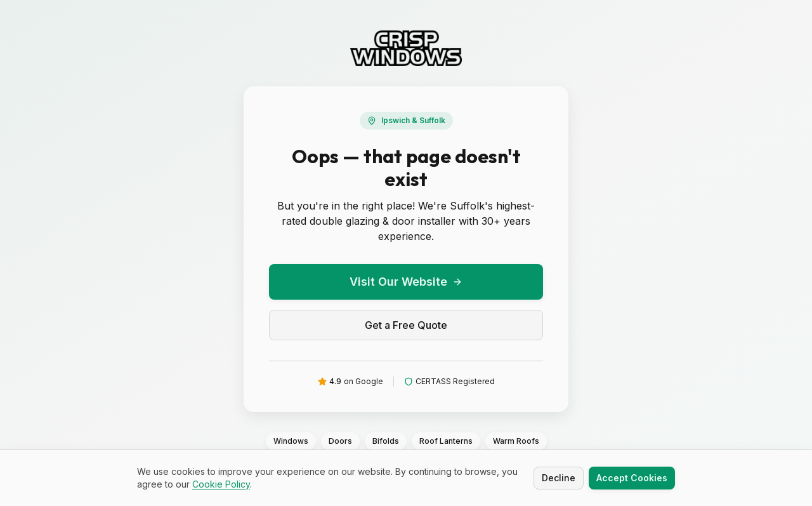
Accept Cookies (632, 478)
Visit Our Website (406, 282)
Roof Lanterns (446, 441)
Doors (340, 441)
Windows (291, 441)
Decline (559, 478)
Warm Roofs (516, 441)
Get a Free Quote (406, 325)
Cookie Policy (221, 485)
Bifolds (386, 441)
